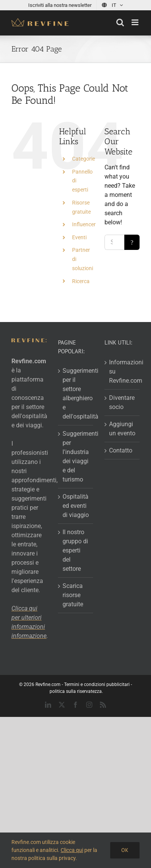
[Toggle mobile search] (120, 22)
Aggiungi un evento (122, 429)
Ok (125, 850)
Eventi (79, 237)
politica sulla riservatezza (76, 691)
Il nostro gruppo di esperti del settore (75, 550)
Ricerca (81, 281)
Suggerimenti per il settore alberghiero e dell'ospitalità (76, 394)
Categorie (84, 159)
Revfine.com (48, 684)
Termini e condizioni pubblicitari (97, 684)
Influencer (84, 224)
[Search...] (114, 242)
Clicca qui (72, 850)
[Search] (132, 242)
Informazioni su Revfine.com (122, 371)
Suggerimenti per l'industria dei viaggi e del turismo (76, 457)
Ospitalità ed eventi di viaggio (76, 506)
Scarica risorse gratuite (73, 595)
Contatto (121, 450)
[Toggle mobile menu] (136, 22)
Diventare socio (122, 402)
